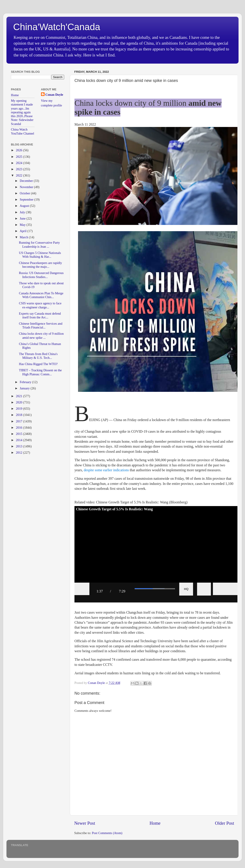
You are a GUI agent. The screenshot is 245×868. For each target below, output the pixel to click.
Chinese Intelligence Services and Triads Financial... (41, 325)
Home (155, 823)
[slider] (155, 589)
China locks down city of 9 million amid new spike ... (41, 335)
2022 (19, 175)
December (27, 181)
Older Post (224, 823)
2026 (19, 150)
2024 (19, 163)
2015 (19, 434)
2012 (19, 453)
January (25, 388)
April (24, 231)
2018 (19, 415)
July (23, 212)
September (27, 199)
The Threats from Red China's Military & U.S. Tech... (38, 356)
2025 (19, 157)
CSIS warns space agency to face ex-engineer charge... (40, 305)
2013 (19, 446)
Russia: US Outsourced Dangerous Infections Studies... (41, 275)
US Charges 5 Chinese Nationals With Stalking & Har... (40, 255)
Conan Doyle (54, 95)
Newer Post (85, 823)
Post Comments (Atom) (107, 833)
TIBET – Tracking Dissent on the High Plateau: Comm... (40, 372)
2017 (19, 421)
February (26, 382)
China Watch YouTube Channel (23, 131)
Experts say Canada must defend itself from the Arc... (40, 315)
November (27, 187)
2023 (19, 169)
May (23, 225)
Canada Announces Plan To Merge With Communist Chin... (41, 295)
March (24, 237)
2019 (19, 409)
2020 (19, 402)
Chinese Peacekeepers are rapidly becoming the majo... (40, 265)
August (25, 206)
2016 (19, 428)
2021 (19, 396)
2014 (19, 440)
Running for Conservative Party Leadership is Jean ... (39, 244)
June (23, 218)
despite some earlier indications (107, 470)
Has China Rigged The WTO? (38, 364)
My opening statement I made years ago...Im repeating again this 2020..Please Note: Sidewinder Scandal (22, 112)
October (25, 193)
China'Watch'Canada (57, 27)
